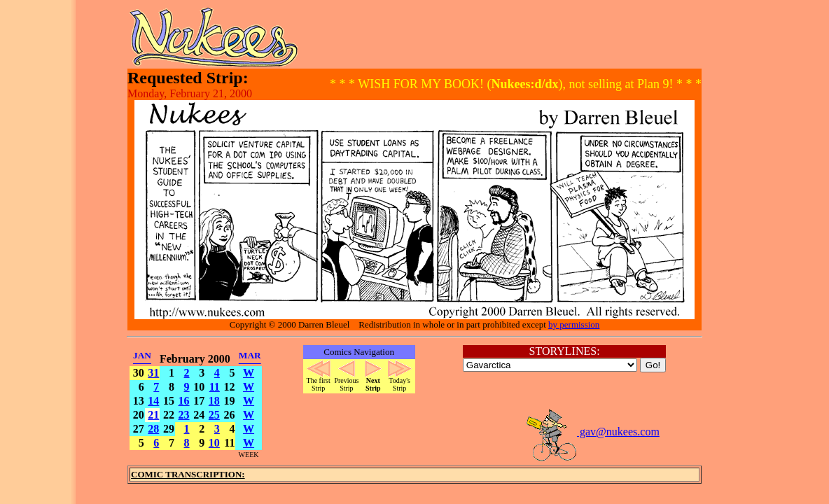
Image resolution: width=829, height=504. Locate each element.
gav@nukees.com (592, 432)
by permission (574, 324)
